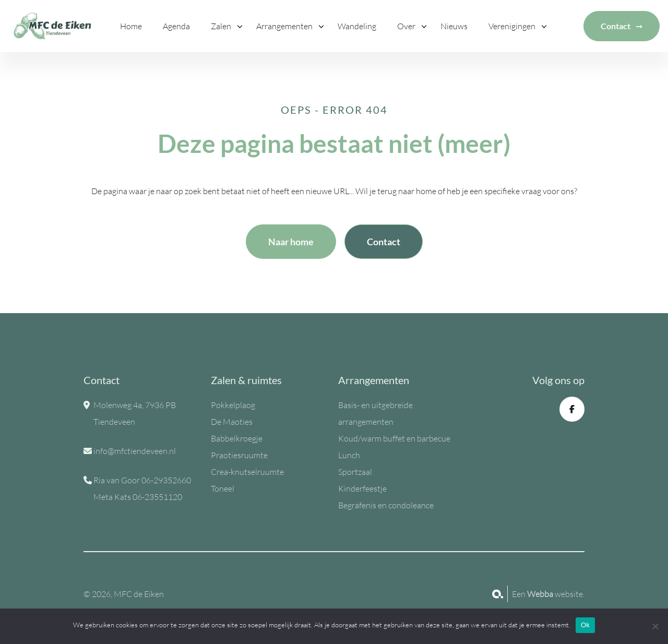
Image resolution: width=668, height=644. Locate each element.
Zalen (221, 26)
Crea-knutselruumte (247, 472)
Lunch (349, 455)
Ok (585, 625)
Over (406, 26)
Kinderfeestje (362, 488)
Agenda (176, 26)
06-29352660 (166, 480)
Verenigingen (512, 26)
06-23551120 (157, 497)
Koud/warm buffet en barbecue (394, 438)
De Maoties (232, 422)
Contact (616, 26)
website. (556, 594)
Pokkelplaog (233, 405)
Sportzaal (355, 472)
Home (131, 26)
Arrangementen (284, 26)
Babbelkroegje (237, 438)
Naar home (291, 242)
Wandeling (357, 26)
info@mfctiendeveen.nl (135, 451)
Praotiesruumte (239, 455)
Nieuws (454, 26)
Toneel (223, 488)
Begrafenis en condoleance (386, 505)
